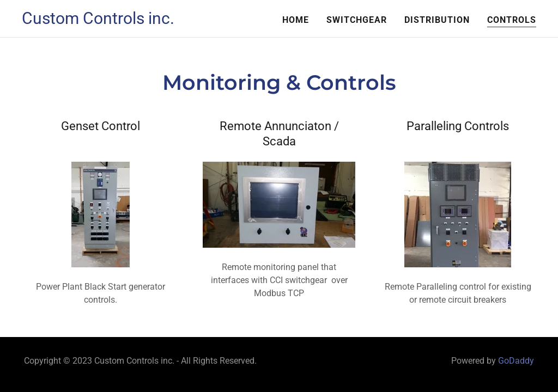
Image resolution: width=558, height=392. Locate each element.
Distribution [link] (437, 20)
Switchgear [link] (357, 20)
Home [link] (296, 20)
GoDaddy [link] (516, 361)
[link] (98, 21)
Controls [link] (512, 20)
